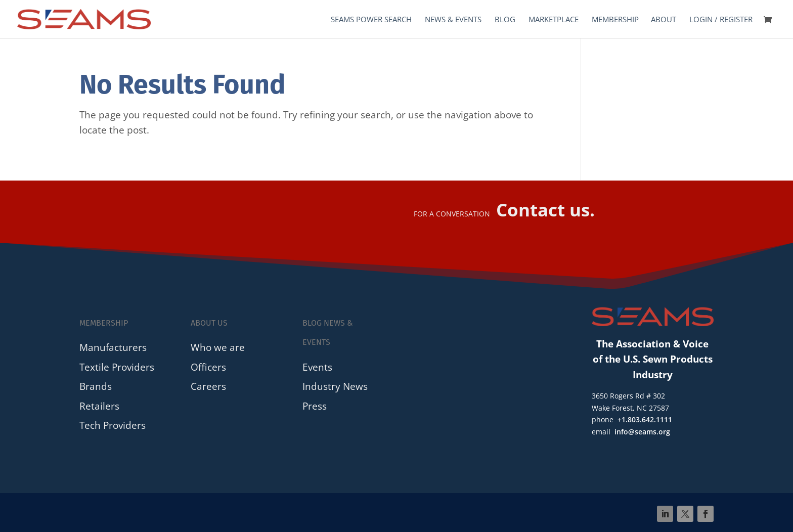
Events (317, 367)
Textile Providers (117, 367)
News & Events (453, 20)
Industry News (335, 386)
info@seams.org (642, 432)
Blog (505, 20)
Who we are (218, 347)
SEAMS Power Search (371, 20)
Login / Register (721, 20)
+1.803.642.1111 (645, 419)
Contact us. (545, 210)
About (664, 20)
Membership (615, 20)
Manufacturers (113, 347)
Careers (208, 386)
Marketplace (554, 20)
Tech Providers (113, 425)
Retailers (99, 406)
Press (315, 406)
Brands (96, 386)
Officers (208, 367)
